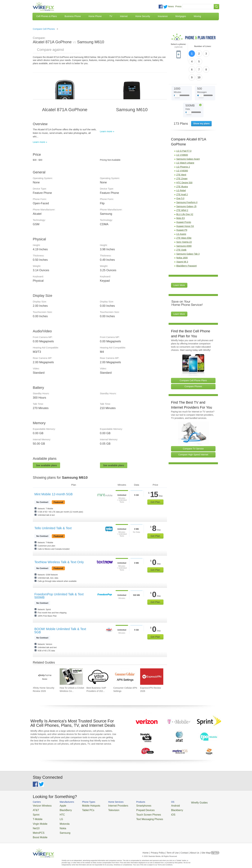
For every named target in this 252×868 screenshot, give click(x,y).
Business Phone (73, 16)
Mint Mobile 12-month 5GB (54, 494)
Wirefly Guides (182, 802)
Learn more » (40, 142)
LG (58, 817)
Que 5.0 (180, 179)
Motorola (61, 821)
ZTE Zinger (182, 159)
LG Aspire (181, 214)
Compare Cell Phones (44, 29)
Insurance (163, 16)
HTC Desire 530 (184, 163)
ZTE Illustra (182, 167)
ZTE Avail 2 (182, 175)
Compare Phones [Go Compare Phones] (193, 367)
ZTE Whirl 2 (182, 191)
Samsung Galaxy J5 (186, 187)
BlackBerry (61, 809)
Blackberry (161, 809)
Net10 (36, 825)
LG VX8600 (182, 135)
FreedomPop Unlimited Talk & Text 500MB (59, 596)
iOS (158, 813)
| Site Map (205, 848)
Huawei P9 (182, 210)
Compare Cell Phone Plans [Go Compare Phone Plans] (193, 361)
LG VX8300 (182, 151)
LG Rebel (181, 171)
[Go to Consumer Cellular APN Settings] (125, 677)
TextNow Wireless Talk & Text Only (59, 562)
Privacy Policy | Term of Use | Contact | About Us (175, 848)
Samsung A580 (184, 226)
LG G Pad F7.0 (184, 131)
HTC (59, 813)
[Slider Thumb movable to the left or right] (177, 77)
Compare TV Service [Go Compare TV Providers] (193, 429)
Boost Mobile (39, 833)
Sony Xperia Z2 (184, 222)
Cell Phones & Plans (47, 16)
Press (178, 6)
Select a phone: (178, 46)
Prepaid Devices (134, 809)
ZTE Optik (181, 230)
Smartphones (133, 805)
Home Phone (95, 16)
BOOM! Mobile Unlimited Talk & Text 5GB (60, 631)
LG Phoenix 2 (183, 147)
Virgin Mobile (39, 821)
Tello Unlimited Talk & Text (53, 528)
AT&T (35, 809)
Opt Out (215, 848)
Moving (197, 16)
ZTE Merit (181, 155)
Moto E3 (180, 199)
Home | (146, 848)
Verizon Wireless (41, 805)
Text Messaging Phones (137, 817)
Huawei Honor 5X (185, 207)
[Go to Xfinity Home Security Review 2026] (44, 677)
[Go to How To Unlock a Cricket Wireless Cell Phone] (71, 677)
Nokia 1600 (182, 238)
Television (106, 809)
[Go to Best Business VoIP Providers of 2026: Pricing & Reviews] (98, 677)
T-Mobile (37, 817)
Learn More (179, 266)
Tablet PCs (84, 809)
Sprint (36, 813)
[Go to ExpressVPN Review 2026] (152, 677)
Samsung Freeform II (187, 183)
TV (111, 16)
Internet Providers (110, 805)
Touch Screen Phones (137, 813)
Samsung (61, 829)
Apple (59, 805)
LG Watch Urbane (185, 143)
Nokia (59, 825)
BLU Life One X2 (185, 195)
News (171, 6)
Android (160, 805)
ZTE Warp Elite (184, 218)
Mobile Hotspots (86, 805)
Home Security (143, 16)
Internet (124, 16)
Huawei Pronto (184, 203)
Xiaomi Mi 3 (182, 242)
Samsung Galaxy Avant (188, 139)
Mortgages (181, 16)
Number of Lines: (203, 46)
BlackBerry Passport (187, 246)
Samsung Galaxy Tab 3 (188, 234)
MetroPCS (38, 829)
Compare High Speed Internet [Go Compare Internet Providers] (193, 435)
